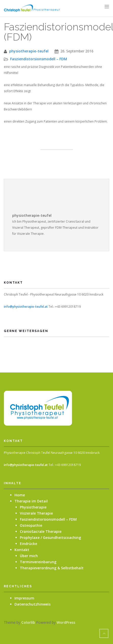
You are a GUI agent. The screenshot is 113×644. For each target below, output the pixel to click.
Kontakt (22, 550)
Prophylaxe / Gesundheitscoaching (50, 538)
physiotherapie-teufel (29, 51)
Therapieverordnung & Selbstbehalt (52, 568)
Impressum (24, 598)
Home (20, 495)
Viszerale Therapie (36, 513)
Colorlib (28, 622)
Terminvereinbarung (38, 562)
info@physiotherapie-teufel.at (26, 307)
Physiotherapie (33, 507)
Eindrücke (28, 544)
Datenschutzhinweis (33, 604)
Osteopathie (31, 525)
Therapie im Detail (31, 501)
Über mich (29, 556)
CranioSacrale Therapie (41, 531)
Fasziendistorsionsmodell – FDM (39, 59)
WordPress (66, 622)
